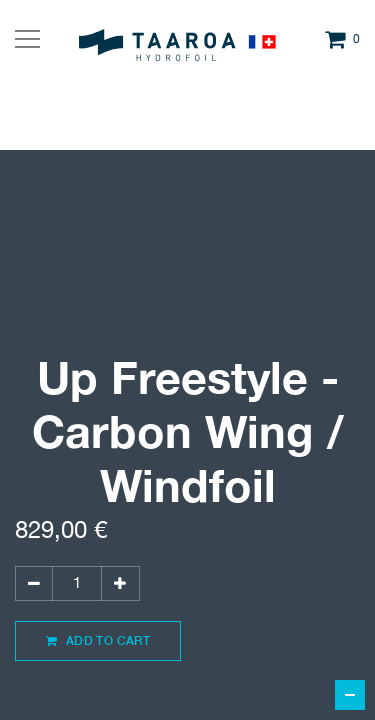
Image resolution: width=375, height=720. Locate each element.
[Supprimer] (34, 583)
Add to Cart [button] (98, 640)
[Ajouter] (120, 583)
